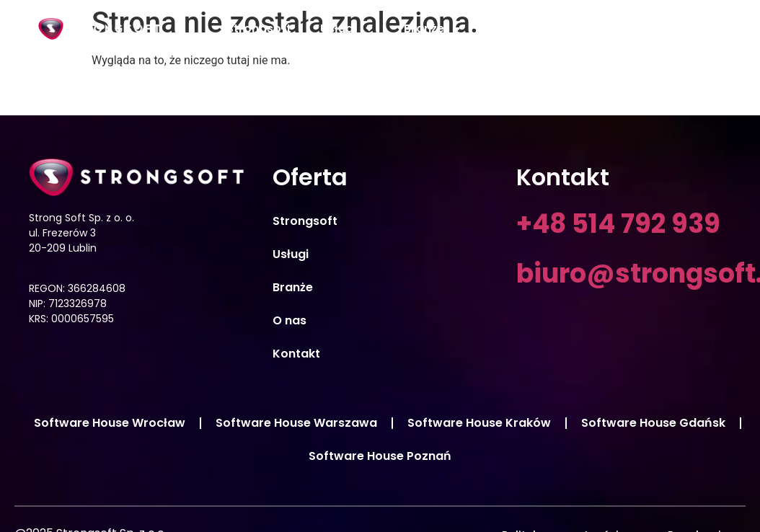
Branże (433, 29)
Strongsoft (259, 28)
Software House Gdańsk (653, 423)
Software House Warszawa (296, 423)
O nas (509, 28)
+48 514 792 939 (618, 224)
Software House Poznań (380, 456)
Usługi (348, 29)
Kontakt (676, 28)
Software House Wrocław (110, 423)
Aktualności (589, 28)
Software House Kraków (479, 423)
